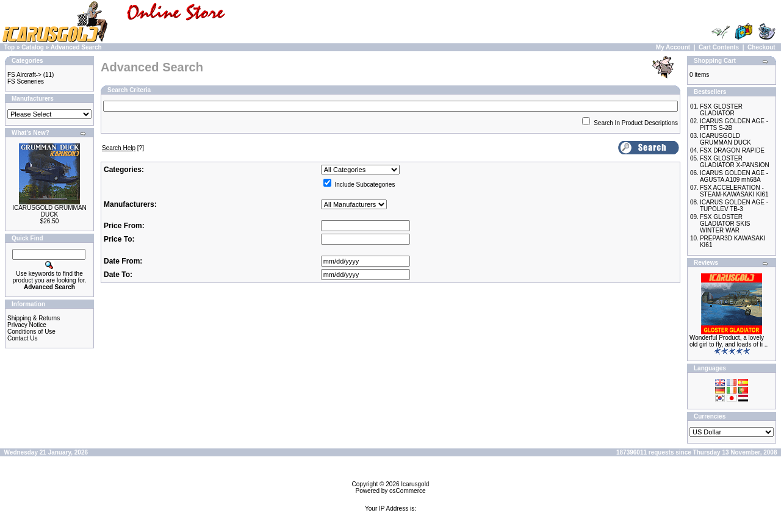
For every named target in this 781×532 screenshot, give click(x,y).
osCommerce (407, 491)
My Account (673, 47)
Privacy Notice (27, 325)
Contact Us (22, 338)
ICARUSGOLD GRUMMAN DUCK (49, 211)
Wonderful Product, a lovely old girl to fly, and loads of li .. (729, 341)
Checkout (761, 47)
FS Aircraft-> (24, 75)
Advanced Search (76, 47)
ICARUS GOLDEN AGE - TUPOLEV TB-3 (734, 206)
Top (10, 47)
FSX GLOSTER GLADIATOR (721, 110)
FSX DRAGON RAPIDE (732, 150)
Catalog (33, 47)
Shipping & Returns (34, 318)
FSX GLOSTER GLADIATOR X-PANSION (735, 162)
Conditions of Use (31, 332)
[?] (123, 148)
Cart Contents (719, 47)
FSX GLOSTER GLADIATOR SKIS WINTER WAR (725, 224)
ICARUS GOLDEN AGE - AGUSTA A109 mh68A (734, 176)
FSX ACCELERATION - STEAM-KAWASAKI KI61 (734, 191)
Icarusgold (415, 484)
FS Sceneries (26, 81)
